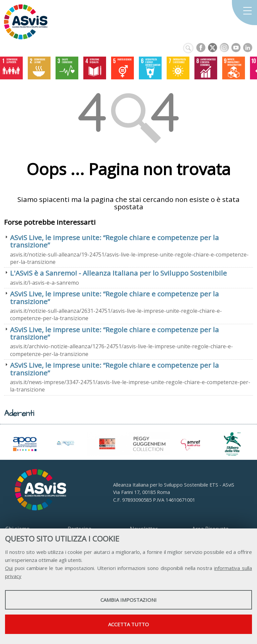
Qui (9, 568)
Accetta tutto (128, 624)
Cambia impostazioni (128, 600)
